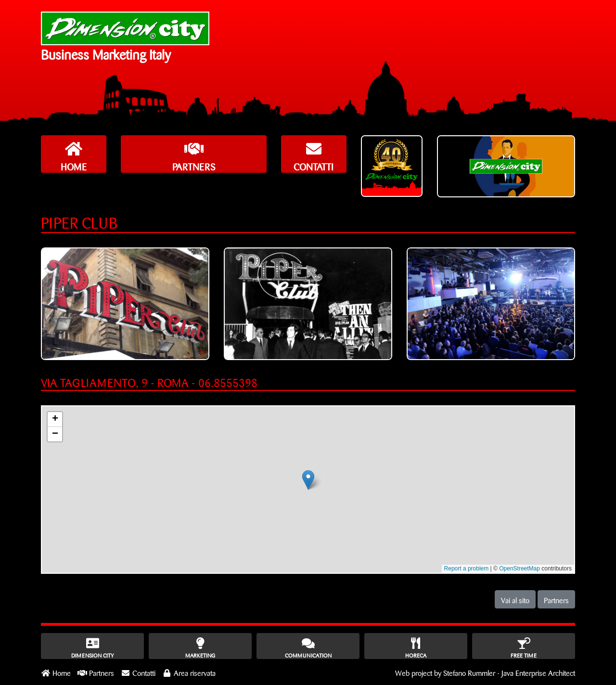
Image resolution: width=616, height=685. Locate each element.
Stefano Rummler (469, 672)
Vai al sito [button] (515, 599)
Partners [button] (556, 599)
